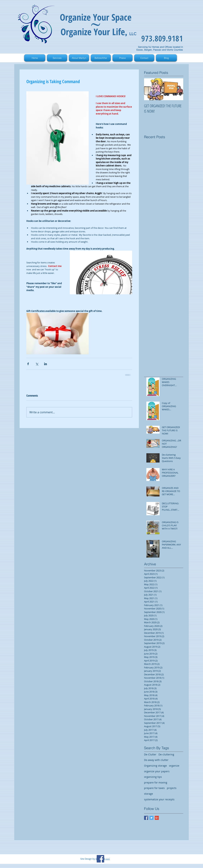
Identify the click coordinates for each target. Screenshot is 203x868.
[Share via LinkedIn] (45, 364)
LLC (133, 34)
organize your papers (157, 771)
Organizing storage (155, 766)
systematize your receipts (159, 799)
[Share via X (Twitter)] (37, 364)
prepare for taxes (154, 788)
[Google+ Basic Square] (157, 818)
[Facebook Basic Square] (146, 818)
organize (174, 766)
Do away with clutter (156, 760)
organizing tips (153, 777)
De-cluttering (166, 754)
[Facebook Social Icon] (100, 859)
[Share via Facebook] (28, 364)
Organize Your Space (96, 17)
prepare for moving (156, 782)
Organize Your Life (93, 32)
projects (172, 788)
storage (149, 794)
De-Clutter (150, 754)
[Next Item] (178, 89)
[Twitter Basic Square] (151, 818)
